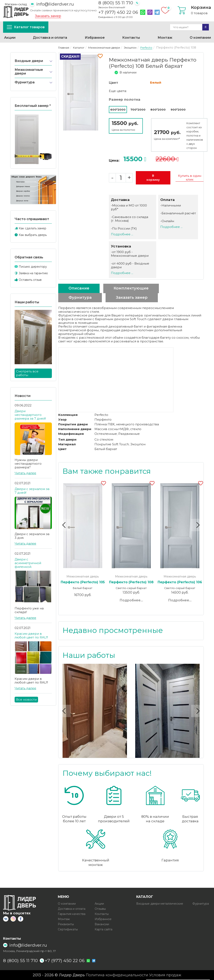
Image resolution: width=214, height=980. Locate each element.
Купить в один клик (190, 178)
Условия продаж (165, 975)
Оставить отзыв (30, 280)
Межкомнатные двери (29, 72)
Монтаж (165, 38)
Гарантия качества (72, 914)
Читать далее (25, 473)
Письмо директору (33, 267)
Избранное (95, 38)
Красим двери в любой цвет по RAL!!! (31, 635)
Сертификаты (68, 929)
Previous (65, 525)
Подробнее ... (122, 234)
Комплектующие (131, 288)
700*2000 (138, 110)
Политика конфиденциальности (117, 975)
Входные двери (29, 61)
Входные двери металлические (160, 903)
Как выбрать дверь (33, 235)
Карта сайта (104, 929)
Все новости (26, 699)
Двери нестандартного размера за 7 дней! (30, 415)
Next (197, 525)
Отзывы (100, 909)
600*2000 (118, 110)
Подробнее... (131, 600)
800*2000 (158, 110)
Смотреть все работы (27, 373)
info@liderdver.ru (55, 4)
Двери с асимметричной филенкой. (28, 563)
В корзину (153, 178)
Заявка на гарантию (33, 273)
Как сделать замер (33, 228)
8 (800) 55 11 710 (116, 3)
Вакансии (102, 924)
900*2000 (178, 110)
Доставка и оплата (50, 38)
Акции (10, 38)
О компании (200, 38)
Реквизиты (66, 924)
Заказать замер (48, 16)
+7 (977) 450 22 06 (118, 12)
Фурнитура (25, 82)
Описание (79, 288)
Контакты (131, 38)
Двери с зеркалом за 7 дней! (32, 491)
